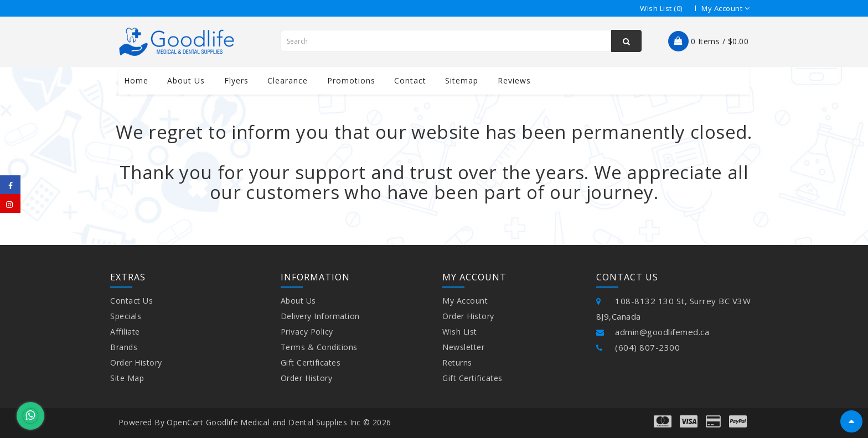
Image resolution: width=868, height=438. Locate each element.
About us (186, 80)
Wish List (460, 332)
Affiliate (125, 332)
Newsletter (463, 347)
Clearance (288, 80)
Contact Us (131, 301)
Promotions (351, 80)
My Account (465, 301)
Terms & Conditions (319, 347)
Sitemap (462, 80)
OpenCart (185, 422)
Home (136, 80)
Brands (124, 347)
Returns (457, 363)
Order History (136, 363)
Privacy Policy (307, 332)
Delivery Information (320, 316)
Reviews (514, 80)
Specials (126, 316)
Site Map (127, 378)
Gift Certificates (311, 363)
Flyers (236, 80)
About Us (298, 301)
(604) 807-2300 (638, 347)
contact (410, 80)
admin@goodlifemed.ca (653, 332)
